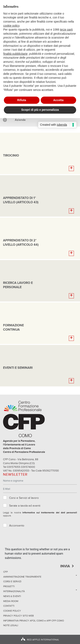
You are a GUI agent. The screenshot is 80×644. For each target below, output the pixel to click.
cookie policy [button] (11, 26)
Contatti (9, 606)
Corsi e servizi (12, 582)
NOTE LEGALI (11, 626)
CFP (5, 572)
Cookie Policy (12, 611)
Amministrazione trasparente (22, 577)
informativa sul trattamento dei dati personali (50, 513)
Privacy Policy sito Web (19, 616)
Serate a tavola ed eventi (25, 506)
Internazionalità (14, 591)
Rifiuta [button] (22, 100)
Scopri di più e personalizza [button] (40, 110)
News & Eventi (12, 596)
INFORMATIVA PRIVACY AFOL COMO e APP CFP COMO (34, 621)
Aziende (20, 120)
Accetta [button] (58, 100)
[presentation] (36, 539)
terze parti (66, 30)
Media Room (11, 601)
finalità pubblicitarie (15, 54)
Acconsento (17, 526)
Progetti (9, 587)
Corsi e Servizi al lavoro (24, 498)
